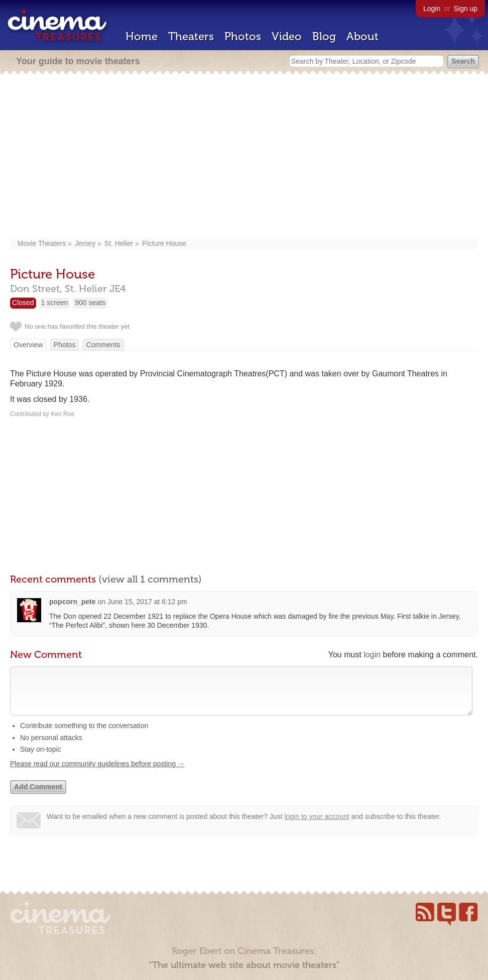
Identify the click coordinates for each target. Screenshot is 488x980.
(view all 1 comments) (150, 579)
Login (432, 9)
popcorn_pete (73, 602)
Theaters (191, 36)
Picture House (164, 243)
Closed (23, 303)
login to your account (317, 826)
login (372, 655)
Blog (324, 36)
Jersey (85, 243)
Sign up (466, 9)
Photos (243, 36)
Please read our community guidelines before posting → (97, 774)
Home (142, 36)
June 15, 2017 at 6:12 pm (147, 602)
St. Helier (119, 243)
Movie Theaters (42, 243)
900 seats (90, 303)
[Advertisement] (244, 157)
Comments (103, 345)
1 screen (55, 303)
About (362, 36)
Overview (28, 345)
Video (287, 36)
